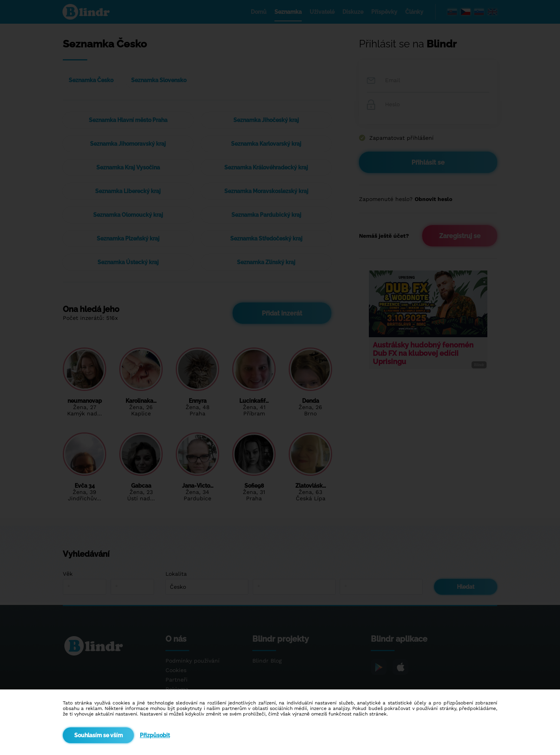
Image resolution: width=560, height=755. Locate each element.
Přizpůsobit (155, 735)
